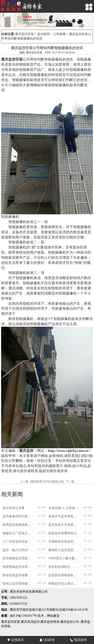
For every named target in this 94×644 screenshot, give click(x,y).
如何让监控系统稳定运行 (18, 582)
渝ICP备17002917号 (23, 615)
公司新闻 (59, 34)
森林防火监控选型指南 (64, 549)
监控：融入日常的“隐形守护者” (18, 549)
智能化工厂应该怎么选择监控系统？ (18, 533)
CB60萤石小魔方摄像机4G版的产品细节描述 (64, 558)
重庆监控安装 (25, 34)
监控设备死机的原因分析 (18, 516)
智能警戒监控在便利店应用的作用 (18, 566)
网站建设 (53, 615)
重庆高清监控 (30, 621)
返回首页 (36, 482)
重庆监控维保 (50, 621)
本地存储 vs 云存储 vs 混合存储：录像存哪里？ (64, 508)
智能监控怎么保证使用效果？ (64, 582)
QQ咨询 (47, 640)
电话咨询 (78, 640)
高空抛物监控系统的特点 (18, 558)
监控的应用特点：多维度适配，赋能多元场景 (64, 566)
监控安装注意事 (13, 508)
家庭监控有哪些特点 (62, 533)
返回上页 (58, 482)
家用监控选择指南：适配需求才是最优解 (18, 525)
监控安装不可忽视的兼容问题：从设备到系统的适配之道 (64, 525)
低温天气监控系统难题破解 (64, 516)
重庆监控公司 (70, 621)
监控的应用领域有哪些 (64, 574)
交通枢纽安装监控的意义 (64, 541)
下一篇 (70, 482)
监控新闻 (44, 34)
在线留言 (16, 640)
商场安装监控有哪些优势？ (18, 574)
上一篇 (24, 482)
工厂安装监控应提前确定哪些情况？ (18, 541)
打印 (47, 482)
